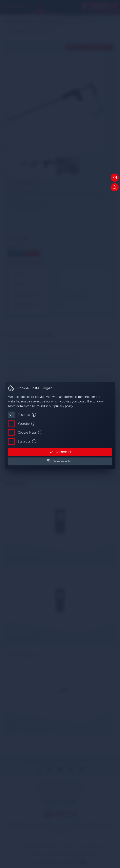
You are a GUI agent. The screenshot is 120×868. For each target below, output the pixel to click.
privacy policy (64, 406)
